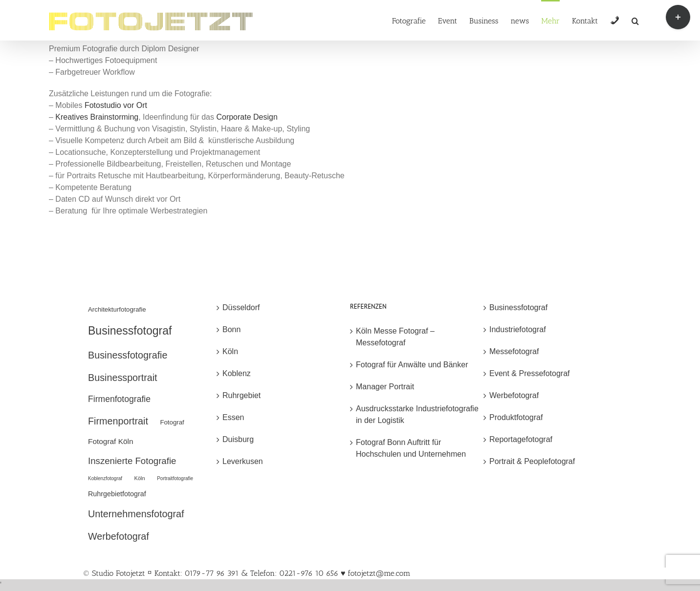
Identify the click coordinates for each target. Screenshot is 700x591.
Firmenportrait (118, 421)
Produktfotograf (516, 417)
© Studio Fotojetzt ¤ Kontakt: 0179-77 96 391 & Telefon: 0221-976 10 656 (212, 573)
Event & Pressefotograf (530, 373)
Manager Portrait (385, 387)
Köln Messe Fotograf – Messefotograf (395, 337)
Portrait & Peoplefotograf (532, 461)
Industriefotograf (518, 329)
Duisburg (238, 439)
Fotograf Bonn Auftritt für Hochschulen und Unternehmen (411, 448)
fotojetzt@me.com (379, 573)
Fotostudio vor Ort (116, 105)
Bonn (231, 329)
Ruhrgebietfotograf (117, 494)
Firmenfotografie (119, 399)
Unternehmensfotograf (136, 514)
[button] (635, 20)
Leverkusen (243, 461)
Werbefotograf (119, 536)
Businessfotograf (130, 331)
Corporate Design (247, 117)
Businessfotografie (128, 355)
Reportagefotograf (521, 439)
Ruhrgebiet (241, 395)
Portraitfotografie (175, 478)
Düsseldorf (241, 307)
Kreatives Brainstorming (97, 117)
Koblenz (237, 373)
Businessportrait (123, 378)
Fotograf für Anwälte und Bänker (412, 365)
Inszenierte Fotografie (132, 461)
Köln (140, 478)
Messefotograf (514, 351)
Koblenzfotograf (105, 478)
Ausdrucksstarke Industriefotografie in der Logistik (417, 414)
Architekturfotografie (117, 309)
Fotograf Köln (111, 441)
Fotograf (172, 422)
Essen (233, 417)
